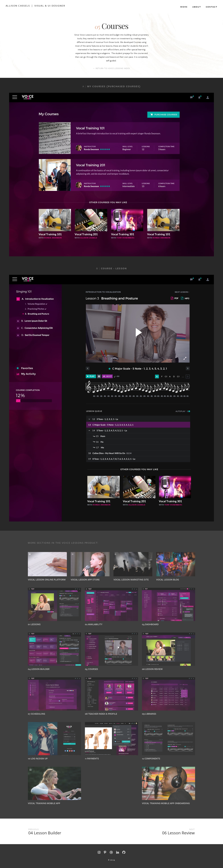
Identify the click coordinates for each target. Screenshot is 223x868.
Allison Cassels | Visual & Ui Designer (35, 6)
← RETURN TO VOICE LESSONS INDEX (111, 68)
